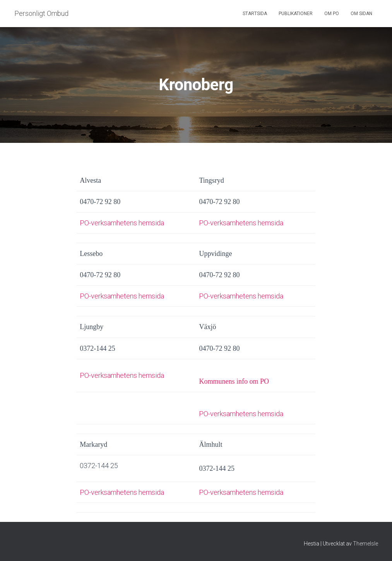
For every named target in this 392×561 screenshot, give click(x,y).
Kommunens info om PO (234, 381)
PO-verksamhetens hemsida (122, 223)
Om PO (332, 14)
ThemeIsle (365, 544)
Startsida (255, 14)
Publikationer (296, 14)
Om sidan (361, 14)
